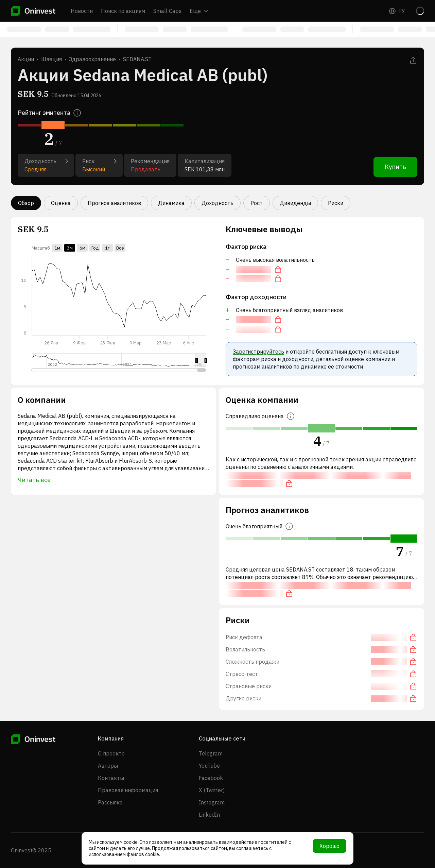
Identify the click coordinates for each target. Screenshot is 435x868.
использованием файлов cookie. (124, 854)
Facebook (211, 778)
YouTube (209, 766)
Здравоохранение (92, 59)
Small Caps (167, 11)
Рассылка (110, 802)
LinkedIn (209, 815)
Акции (26, 59)
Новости (82, 11)
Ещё (199, 11)
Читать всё (34, 480)
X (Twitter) (212, 790)
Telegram (211, 753)
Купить (395, 167)
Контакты (111, 778)
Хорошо (329, 846)
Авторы (108, 766)
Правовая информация (128, 790)
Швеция (51, 59)
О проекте (111, 753)
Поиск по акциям (123, 11)
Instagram (212, 802)
